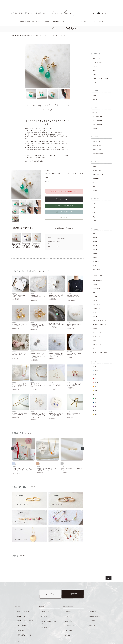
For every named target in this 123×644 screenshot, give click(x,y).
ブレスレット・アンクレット (100, 72)
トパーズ (95, 306)
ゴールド (96, 408)
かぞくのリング (45, 606)
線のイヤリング (97, 164)
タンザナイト (96, 298)
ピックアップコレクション (80, 15)
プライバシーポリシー (71, 629)
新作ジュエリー (97, 52)
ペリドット (96, 322)
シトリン (95, 286)
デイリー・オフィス (98, 135)
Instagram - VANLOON (95, 610)
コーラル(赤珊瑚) (97, 274)
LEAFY (94, 180)
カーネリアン (96, 255)
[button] (13, 442)
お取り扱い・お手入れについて (25, 615)
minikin (47, 15)
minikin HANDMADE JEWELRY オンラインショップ (26, 29)
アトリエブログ (93, 620)
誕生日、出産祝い (97, 139)
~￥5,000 (95, 106)
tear (93, 176)
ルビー (94, 342)
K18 (94, 197)
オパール (95, 243)
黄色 (95, 384)
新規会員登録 (17, 7)
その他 (94, 76)
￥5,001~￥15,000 (97, 110)
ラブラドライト (97, 338)
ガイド (93, 15)
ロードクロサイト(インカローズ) (101, 347)
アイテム (66, 15)
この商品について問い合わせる (64, 222)
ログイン (29, 7)
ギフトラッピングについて (24, 605)
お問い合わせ (40, 7)
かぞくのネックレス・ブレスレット (49, 616)
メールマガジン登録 (70, 620)
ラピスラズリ (96, 330)
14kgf (94, 210)
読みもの (102, 15)
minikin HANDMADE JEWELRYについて (30, 15)
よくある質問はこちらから (24, 629)
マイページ (105, 7)
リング (94, 68)
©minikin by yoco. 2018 (21, 636)
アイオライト (96, 227)
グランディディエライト (99, 269)
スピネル (95, 290)
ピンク (95, 376)
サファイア (96, 278)
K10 (94, 201)
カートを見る (94, 7)
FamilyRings (96, 172)
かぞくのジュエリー (98, 168)
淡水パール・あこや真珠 (99, 314)
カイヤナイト (96, 251)
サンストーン (96, 282)
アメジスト (96, 235)
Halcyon (95, 184)
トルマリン (96, 310)
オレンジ (96, 380)
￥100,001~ (95, 122)
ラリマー (95, 334)
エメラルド (96, 239)
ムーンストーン (97, 326)
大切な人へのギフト (98, 143)
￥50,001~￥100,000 (98, 118)
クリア (95, 364)
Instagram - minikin (94, 605)
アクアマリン (96, 231)
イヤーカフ (96, 60)
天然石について (21, 610)
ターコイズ (96, 294)
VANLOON (56, 15)
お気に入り (64, 211)
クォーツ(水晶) (97, 263)
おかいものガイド (21, 620)
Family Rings (44, 610)
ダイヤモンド (96, 302)
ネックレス (96, 64)
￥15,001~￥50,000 (97, 114)
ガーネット (96, 259)
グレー (95, 368)
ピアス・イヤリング (59, 29)
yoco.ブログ (92, 615)
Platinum (95, 206)
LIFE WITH (96, 160)
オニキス (95, 247)
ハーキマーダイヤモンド (99, 318)
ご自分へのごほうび (98, 147)
